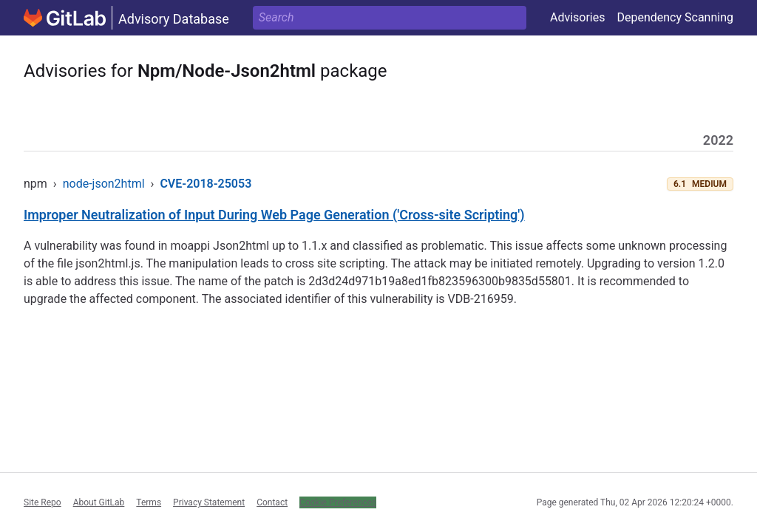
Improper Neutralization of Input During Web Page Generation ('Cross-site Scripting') (274, 215)
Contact (272, 502)
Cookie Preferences (338, 502)
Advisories (578, 17)
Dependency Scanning (675, 17)
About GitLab (99, 502)
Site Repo (43, 502)
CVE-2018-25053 (206, 184)
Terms (149, 502)
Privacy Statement (209, 502)
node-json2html (104, 184)
